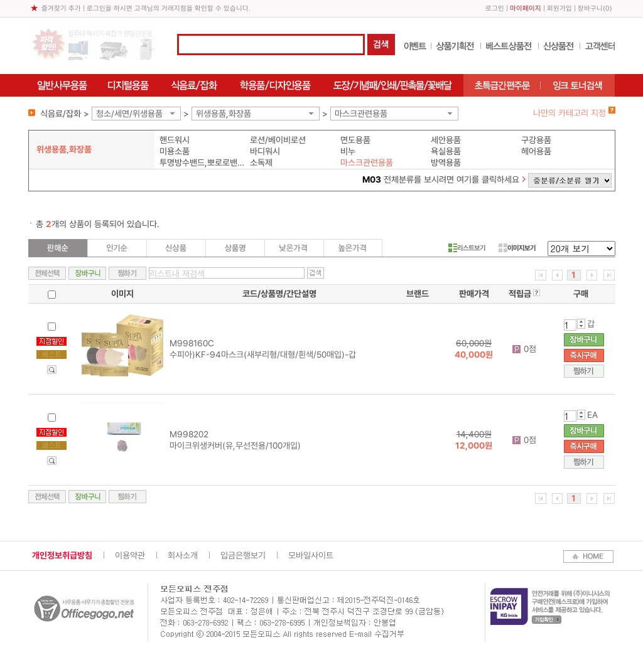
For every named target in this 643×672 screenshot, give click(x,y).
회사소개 (183, 555)
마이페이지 (526, 8)
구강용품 (536, 140)
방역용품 (446, 163)
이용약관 (130, 555)
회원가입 (559, 8)
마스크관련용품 (361, 114)
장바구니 (590, 8)
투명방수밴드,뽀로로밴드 (202, 163)
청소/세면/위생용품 (129, 114)
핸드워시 (175, 140)
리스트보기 (467, 248)
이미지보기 (517, 248)
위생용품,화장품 (224, 114)
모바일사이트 (311, 555)
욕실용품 (446, 151)
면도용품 (355, 140)
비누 (348, 151)
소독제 (261, 163)
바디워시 (265, 151)
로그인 (495, 8)
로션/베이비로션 (278, 140)
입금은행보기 (243, 555)
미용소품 (175, 151)
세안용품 (446, 140)
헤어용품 (536, 151)
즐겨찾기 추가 (61, 8)
